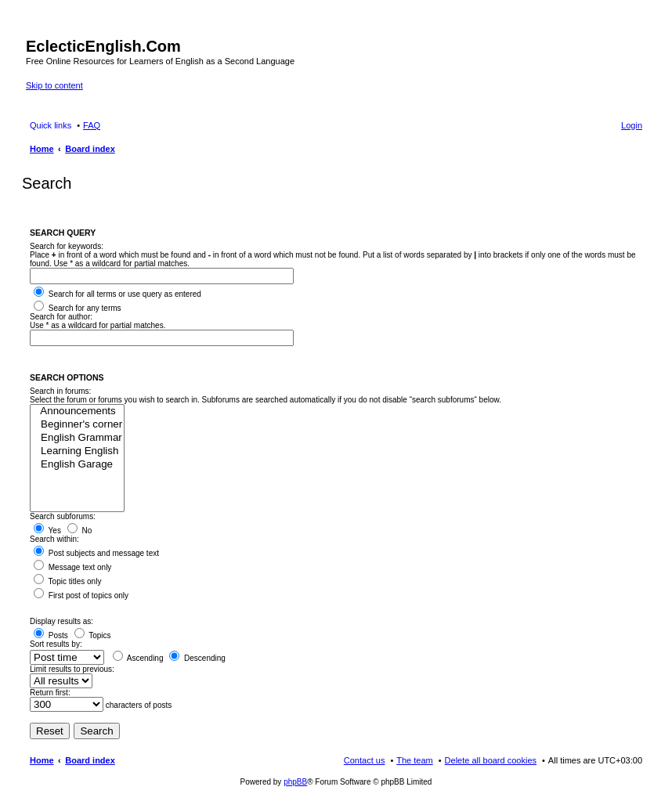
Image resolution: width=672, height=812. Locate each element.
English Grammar (77, 438)
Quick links (51, 125)
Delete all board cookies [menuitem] (491, 760)
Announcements (77, 411)
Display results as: (61, 621)
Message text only (72, 567)
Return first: (50, 693)
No (80, 531)
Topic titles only (67, 581)
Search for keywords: (67, 246)
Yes (47, 531)
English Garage (77, 465)
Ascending (138, 658)
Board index (90, 760)
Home (42, 760)
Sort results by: (56, 644)
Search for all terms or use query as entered (117, 294)
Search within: (54, 539)
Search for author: (61, 317)
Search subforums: (63, 516)
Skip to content (54, 85)
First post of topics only (81, 595)
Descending (197, 658)
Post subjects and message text (96, 553)
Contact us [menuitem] (365, 760)
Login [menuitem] (632, 125)
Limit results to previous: (72, 669)
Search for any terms (78, 308)
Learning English (77, 451)
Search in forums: (60, 391)
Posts (51, 635)
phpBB (295, 782)
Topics (93, 635)
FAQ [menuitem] (92, 125)
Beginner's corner (77, 425)
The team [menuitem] (414, 760)
